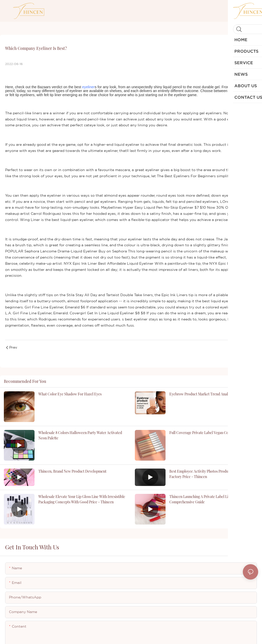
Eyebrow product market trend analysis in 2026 (208, 394)
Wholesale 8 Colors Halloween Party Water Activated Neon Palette (80, 435)
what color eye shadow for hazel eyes (70, 394)
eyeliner (88, 87)
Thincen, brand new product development (72, 471)
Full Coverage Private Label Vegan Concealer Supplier (212, 433)
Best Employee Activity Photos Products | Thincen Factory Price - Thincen (209, 474)
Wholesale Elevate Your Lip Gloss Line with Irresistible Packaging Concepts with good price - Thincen (82, 499)
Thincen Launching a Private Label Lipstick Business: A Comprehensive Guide (213, 499)
